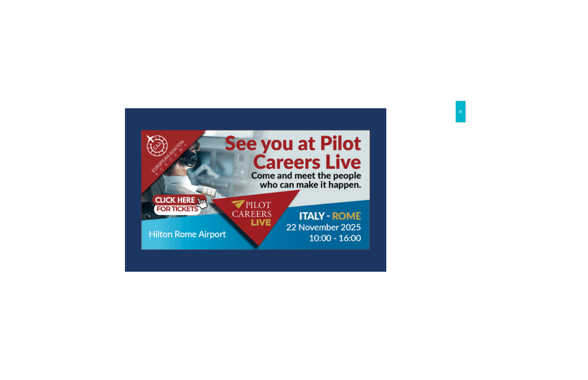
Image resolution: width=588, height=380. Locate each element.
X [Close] (461, 111)
